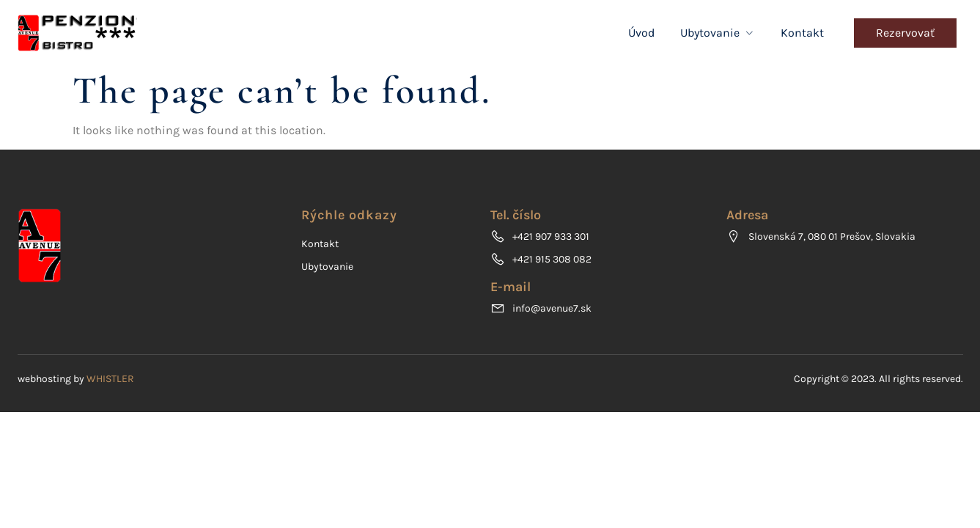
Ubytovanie (718, 33)
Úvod (641, 33)
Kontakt (802, 33)
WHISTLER (110, 379)
